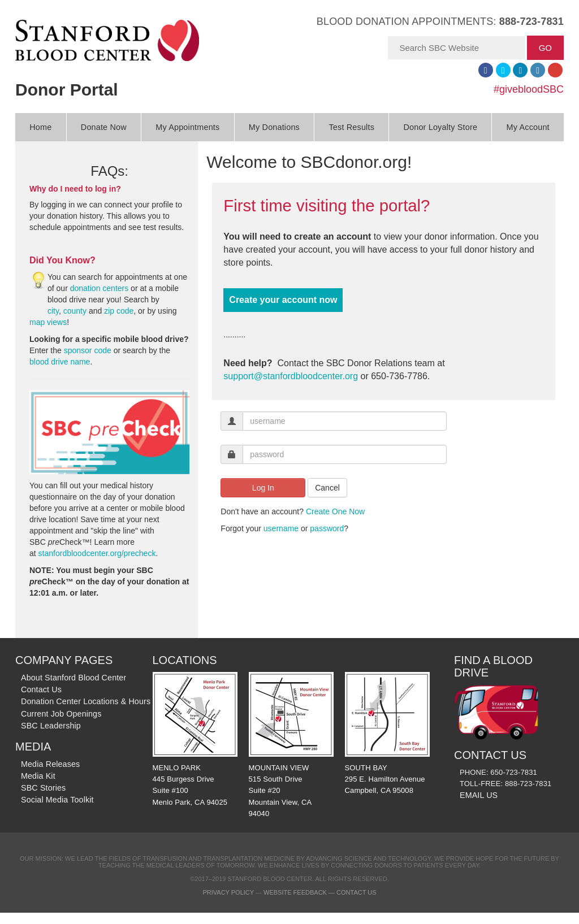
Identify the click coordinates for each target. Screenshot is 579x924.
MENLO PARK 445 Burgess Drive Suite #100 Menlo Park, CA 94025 (195, 739)
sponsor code (88, 350)
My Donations (274, 127)
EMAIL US (479, 795)
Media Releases (50, 764)
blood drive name (60, 362)
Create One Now (335, 511)
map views (48, 322)
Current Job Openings (61, 714)
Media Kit (38, 776)
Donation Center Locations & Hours (86, 701)
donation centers (100, 288)
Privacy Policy (228, 892)
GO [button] (545, 48)
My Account (528, 127)
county (75, 311)
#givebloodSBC (529, 89)
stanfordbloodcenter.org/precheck (97, 553)
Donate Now (104, 127)
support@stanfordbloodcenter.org (291, 376)
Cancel (327, 488)
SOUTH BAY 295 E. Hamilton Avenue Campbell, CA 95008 (387, 733)
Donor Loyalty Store (440, 127)
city (53, 311)
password (327, 528)
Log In (263, 488)
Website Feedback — (300, 892)
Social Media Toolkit (57, 800)
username (281, 528)
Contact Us (41, 689)
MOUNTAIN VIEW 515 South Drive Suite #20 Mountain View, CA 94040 (291, 745)
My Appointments (187, 127)
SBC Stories (43, 788)
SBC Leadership (51, 726)
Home (40, 127)
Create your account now (283, 300)
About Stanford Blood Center (74, 678)
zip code (119, 311)
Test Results (351, 127)
